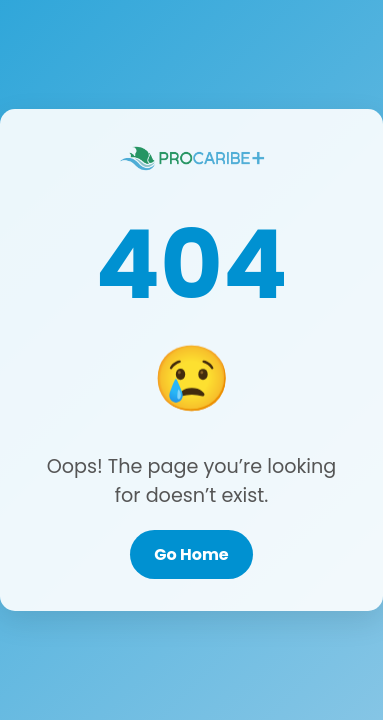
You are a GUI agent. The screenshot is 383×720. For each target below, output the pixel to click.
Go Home (191, 554)
